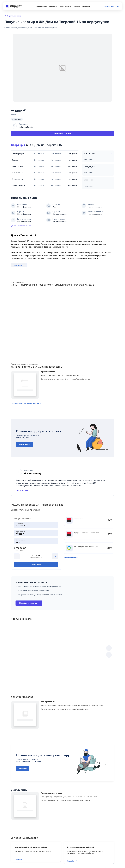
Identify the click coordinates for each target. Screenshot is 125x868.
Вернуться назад (13, 16)
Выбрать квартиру (62, 133)
